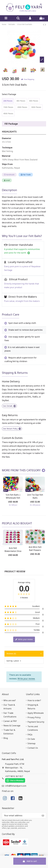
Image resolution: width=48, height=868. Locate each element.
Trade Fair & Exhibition (9, 732)
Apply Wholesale (36, 713)
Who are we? (10, 700)
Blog (6, 738)
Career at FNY (10, 721)
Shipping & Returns (33, 707)
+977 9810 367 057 (15, 779)
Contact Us (33, 748)
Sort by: (10, 661)
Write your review (24, 639)
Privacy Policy (34, 717)
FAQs (30, 735)
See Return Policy (12, 429)
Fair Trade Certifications (10, 715)
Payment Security (36, 722)
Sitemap (31, 743)
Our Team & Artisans (9, 707)
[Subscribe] (43, 815)
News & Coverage (12, 726)
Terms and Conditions (33, 728)
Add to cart (30, 861)
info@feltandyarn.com (16, 786)
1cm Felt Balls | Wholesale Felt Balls (13, 498)
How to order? (34, 700)
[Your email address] (21, 815)
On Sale (31, 739)
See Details (9, 406)
